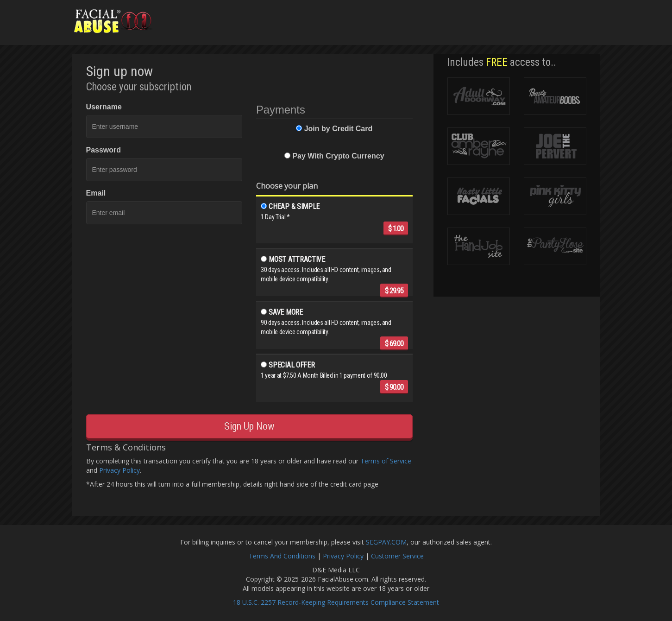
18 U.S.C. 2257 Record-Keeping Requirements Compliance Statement (336, 602)
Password (104, 150)
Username (104, 107)
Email (96, 193)
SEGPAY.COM (386, 542)
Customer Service (397, 556)
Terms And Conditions (282, 556)
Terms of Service (386, 461)
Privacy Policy (119, 470)
